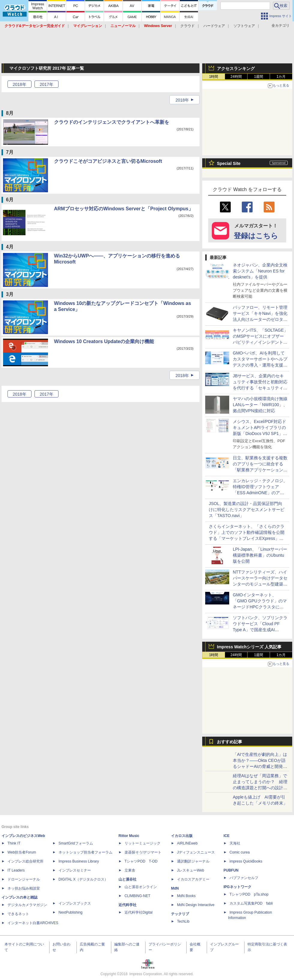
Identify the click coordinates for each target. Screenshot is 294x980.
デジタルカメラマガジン (27, 905)
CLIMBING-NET (137, 896)
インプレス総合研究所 (25, 861)
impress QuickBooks (246, 861)
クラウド (187, 26)
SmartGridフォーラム (76, 843)
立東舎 (130, 870)
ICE (226, 836)
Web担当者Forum (22, 852)
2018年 (182, 100)
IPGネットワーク (237, 887)
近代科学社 (127, 905)
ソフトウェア (244, 26)
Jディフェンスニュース (196, 852)
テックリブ (180, 914)
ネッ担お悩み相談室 (24, 888)
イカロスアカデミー (193, 879)
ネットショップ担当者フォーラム (85, 852)
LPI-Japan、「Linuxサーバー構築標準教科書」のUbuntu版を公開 (260, 555)
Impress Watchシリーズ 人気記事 (249, 647)
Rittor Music (129, 836)
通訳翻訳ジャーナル (193, 861)
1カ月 (281, 77)
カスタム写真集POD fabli (251, 903)
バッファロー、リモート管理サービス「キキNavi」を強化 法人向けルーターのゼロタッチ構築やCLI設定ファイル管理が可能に (262, 319)
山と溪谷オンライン (141, 887)
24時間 (236, 77)
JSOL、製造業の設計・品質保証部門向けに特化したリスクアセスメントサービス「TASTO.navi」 (247, 510)
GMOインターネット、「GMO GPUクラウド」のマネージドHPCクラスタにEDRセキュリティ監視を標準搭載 (260, 607)
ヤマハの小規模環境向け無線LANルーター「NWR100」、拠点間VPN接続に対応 (260, 405)
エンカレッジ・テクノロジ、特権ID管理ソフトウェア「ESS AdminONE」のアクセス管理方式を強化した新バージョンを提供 (260, 493)
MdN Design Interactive (196, 905)
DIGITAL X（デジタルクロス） (83, 879)
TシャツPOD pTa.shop (249, 894)
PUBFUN (231, 870)
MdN (175, 888)
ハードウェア (214, 26)
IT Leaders (16, 870)
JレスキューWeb (190, 870)
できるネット (18, 914)
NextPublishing (70, 912)
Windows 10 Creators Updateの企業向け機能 (104, 341)
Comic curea (240, 852)
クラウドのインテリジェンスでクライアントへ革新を (112, 122)
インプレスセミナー (75, 870)
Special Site (229, 163)
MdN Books (186, 896)
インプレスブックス (75, 903)
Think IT (14, 843)
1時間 (214, 77)
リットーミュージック (142, 843)
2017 (46, 84)
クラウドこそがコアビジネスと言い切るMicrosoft (108, 161)
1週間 (259, 77)
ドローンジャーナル (24, 879)
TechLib (183, 921)
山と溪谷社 (127, 879)
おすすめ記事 (229, 742)
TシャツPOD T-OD (141, 861)
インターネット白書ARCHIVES (33, 923)
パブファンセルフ (244, 878)
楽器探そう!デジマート (143, 852)
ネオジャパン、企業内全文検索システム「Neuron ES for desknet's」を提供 (260, 271)
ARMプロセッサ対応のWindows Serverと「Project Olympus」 (124, 209)
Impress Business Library (79, 861)
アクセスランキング (236, 68)
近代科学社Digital (138, 912)
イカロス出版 (182, 836)
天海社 (235, 843)
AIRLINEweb (187, 843)
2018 (19, 84)
